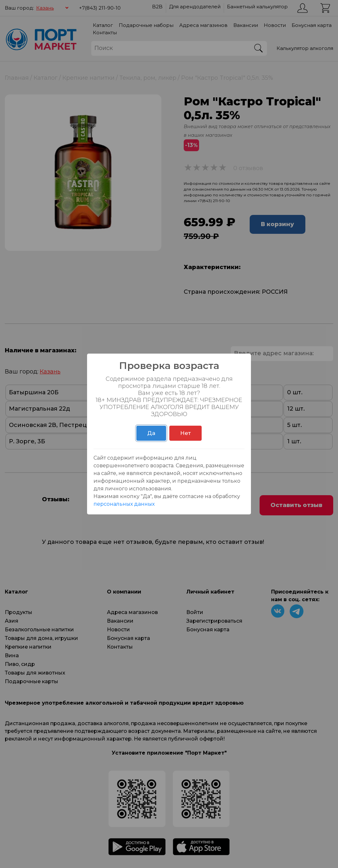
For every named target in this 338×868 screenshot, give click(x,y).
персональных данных (124, 504)
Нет (185, 433)
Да (151, 433)
